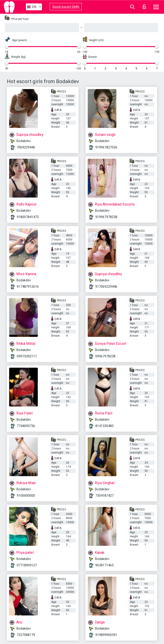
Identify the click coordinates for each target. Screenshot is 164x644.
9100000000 (26, 496)
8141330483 (104, 426)
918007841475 (28, 217)
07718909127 (27, 565)
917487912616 (28, 287)
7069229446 (26, 147)
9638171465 (104, 565)
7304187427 (104, 496)
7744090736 (26, 426)
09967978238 (105, 356)
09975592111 (27, 356)
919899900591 (106, 635)
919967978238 (106, 217)
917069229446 (106, 287)
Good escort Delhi (66, 7)
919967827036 (106, 147)
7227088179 (26, 635)
